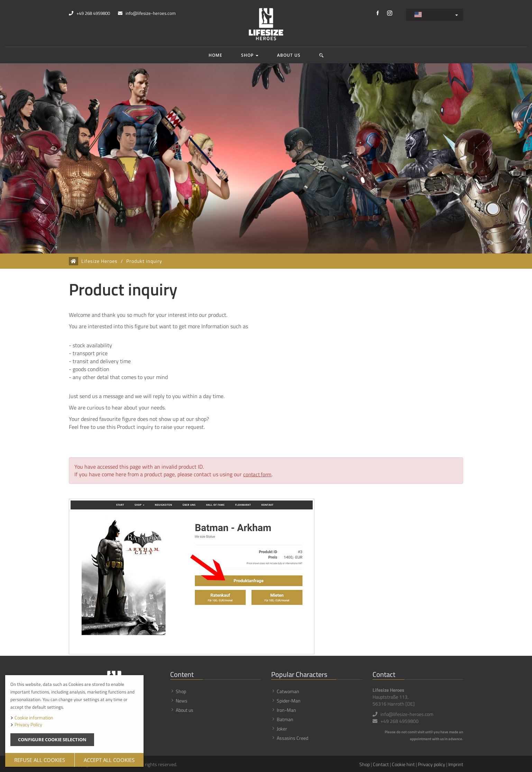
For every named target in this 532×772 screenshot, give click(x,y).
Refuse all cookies (40, 760)
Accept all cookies (109, 760)
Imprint (456, 763)
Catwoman (288, 690)
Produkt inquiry (144, 261)
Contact (381, 763)
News (182, 700)
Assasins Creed (292, 737)
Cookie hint (403, 763)
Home (215, 55)
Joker (282, 728)
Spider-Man (289, 700)
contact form (258, 474)
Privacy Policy (28, 724)
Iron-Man (286, 709)
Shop (250, 55)
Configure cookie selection (52, 739)
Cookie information (34, 718)
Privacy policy (432, 763)
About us (289, 55)
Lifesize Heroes (99, 261)
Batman (285, 718)
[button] (322, 55)
